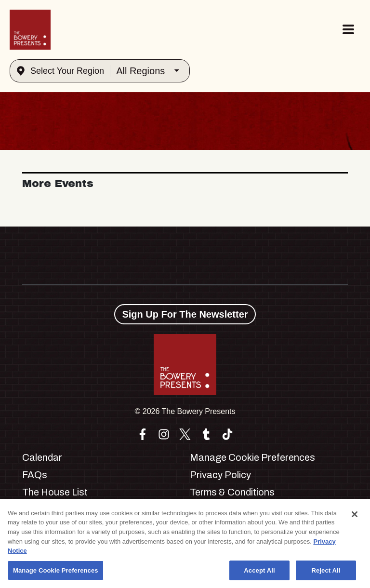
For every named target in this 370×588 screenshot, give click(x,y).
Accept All (259, 573)
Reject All (326, 573)
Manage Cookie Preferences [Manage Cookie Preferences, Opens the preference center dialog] (56, 573)
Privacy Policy (220, 475)
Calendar (42, 457)
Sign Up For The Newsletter (185, 314)
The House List (55, 492)
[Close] (355, 517)
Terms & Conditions (232, 492)
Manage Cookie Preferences (252, 457)
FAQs (35, 475)
